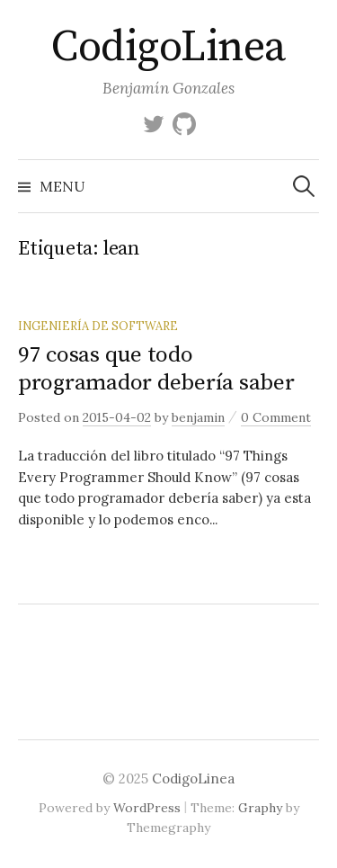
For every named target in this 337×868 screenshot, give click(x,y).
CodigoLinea (168, 48)
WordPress (147, 808)
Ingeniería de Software (98, 326)
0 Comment (276, 417)
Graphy (260, 808)
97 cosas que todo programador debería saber (156, 368)
